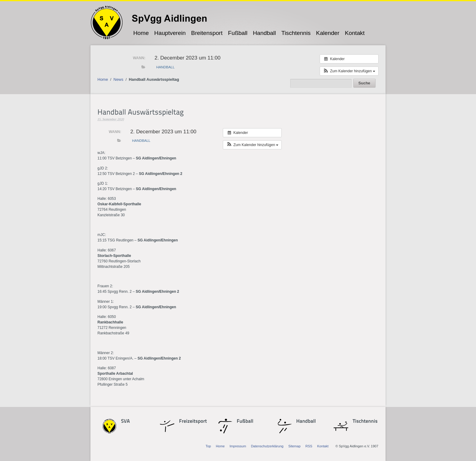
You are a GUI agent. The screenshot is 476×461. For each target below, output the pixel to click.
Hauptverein (170, 33)
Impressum (238, 446)
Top (208, 446)
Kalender (328, 33)
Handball (264, 33)
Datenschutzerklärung (267, 446)
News (119, 79)
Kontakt (355, 33)
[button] (349, 71)
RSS (309, 446)
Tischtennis (296, 33)
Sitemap (294, 446)
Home (141, 33)
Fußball (238, 33)
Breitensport (207, 33)
